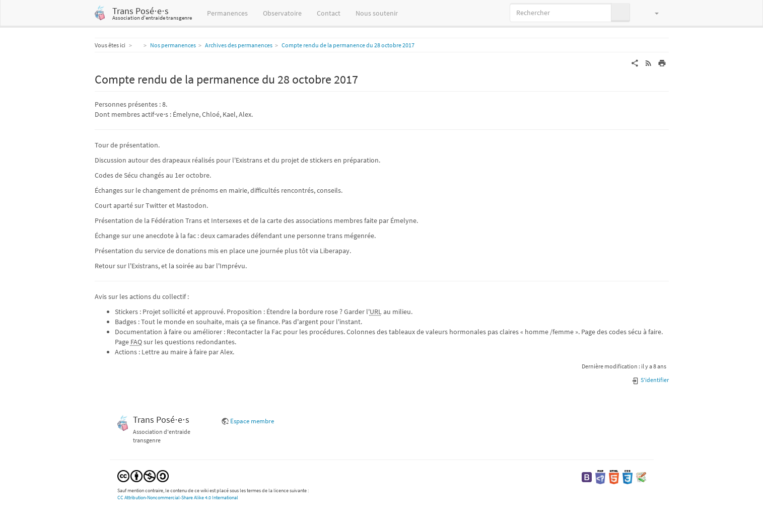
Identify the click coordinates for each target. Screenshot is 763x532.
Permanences (227, 13)
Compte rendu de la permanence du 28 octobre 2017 (348, 45)
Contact (329, 13)
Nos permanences (173, 45)
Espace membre (252, 421)
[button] (652, 13)
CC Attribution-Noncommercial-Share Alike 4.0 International (178, 498)
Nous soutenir (377, 13)
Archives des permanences (239, 45)
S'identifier (650, 380)
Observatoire (282, 13)
